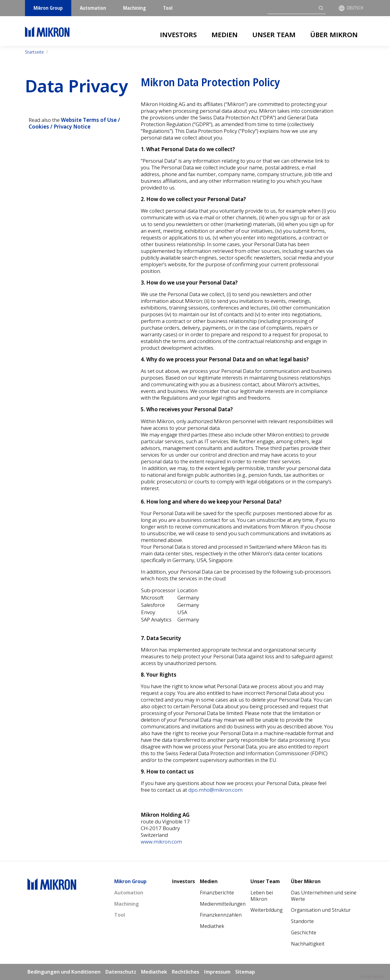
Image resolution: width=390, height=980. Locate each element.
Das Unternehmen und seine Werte (324, 896)
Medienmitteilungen (223, 904)
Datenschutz (121, 972)
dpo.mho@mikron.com (215, 790)
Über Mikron (334, 34)
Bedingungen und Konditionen (64, 972)
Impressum (217, 972)
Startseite (34, 52)
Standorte (302, 921)
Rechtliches (186, 972)
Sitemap (245, 972)
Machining (135, 8)
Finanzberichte (217, 893)
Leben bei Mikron (262, 896)
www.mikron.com (161, 842)
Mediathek (212, 926)
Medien (225, 34)
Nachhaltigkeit (308, 944)
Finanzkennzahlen (221, 915)
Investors (178, 34)
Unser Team (274, 34)
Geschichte (304, 932)
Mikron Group (48, 8)
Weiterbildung (266, 910)
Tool (168, 8)
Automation (93, 8)
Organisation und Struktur (321, 910)
